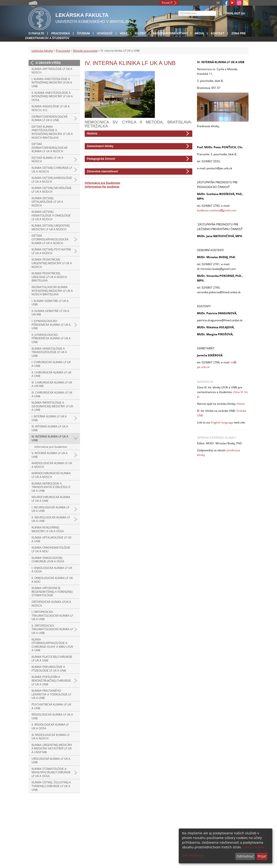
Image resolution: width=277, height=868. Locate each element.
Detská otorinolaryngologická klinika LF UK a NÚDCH (50, 239)
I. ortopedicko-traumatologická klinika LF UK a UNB (52, 615)
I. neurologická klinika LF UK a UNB (50, 509)
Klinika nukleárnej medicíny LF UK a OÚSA (48, 529)
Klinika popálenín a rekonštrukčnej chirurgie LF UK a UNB (51, 680)
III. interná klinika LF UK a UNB (50, 428)
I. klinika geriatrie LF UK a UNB (50, 303)
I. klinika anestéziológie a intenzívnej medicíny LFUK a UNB (52, 83)
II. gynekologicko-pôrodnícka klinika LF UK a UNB (51, 338)
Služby (140, 33)
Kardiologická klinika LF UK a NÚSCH (52, 465)
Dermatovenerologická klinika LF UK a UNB (50, 118)
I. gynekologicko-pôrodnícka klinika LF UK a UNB (51, 325)
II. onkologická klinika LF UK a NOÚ (52, 580)
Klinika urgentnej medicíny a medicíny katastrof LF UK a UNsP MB (52, 749)
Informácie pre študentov (51, 447)
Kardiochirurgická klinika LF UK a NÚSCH (51, 475)
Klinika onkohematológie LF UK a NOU (51, 549)
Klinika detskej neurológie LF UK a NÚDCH (52, 190)
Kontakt (218, 33)
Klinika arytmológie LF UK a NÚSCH (52, 71)
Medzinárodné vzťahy (170, 33)
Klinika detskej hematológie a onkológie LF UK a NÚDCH (51, 215)
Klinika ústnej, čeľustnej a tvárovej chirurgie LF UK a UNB (51, 786)
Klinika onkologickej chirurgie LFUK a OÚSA (48, 560)
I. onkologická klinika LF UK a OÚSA (52, 570)
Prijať (262, 856)
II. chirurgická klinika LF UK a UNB (51, 374)
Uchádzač (105, 33)
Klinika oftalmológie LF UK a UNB (51, 539)
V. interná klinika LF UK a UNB (50, 455)
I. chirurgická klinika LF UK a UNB (51, 364)
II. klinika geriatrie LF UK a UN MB (50, 313)
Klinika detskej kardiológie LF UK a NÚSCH (52, 180)
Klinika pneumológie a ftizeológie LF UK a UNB (49, 669)
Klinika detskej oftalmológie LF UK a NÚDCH (47, 202)
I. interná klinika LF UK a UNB (49, 418)
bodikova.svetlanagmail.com (217, 210)
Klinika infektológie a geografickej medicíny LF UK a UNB (52, 406)
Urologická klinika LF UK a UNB (51, 761)
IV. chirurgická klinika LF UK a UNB (52, 394)
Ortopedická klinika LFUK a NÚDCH (51, 604)
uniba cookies (254, 847)
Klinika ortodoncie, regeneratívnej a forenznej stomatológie (52, 592)
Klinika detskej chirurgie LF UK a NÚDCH (52, 170)
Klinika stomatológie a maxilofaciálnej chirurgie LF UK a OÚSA (51, 772)
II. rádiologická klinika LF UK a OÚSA (50, 726)
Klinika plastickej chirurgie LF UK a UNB (52, 659)
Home (241, 404)
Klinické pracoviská (85, 51)
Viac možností (193, 855)
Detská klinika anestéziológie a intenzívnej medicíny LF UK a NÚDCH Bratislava (52, 132)
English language (222, 422)
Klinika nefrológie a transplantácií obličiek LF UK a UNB (51, 487)
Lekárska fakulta (42, 51)
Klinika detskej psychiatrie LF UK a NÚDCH (51, 251)
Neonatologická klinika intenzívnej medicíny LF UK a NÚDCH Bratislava (52, 291)
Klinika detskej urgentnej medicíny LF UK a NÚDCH (51, 227)
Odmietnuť (245, 856)
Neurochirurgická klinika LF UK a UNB (51, 499)
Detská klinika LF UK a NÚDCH (47, 160)
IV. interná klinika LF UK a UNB (50, 438)
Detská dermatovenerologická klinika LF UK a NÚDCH (50, 148)
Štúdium (83, 33)
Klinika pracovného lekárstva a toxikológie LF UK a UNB (51, 694)
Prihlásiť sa (235, 14)
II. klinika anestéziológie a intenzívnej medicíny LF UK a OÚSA (52, 96)
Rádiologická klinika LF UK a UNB (52, 716)
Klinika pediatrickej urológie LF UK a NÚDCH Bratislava (49, 277)
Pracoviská (61, 33)
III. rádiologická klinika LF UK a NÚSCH (51, 737)
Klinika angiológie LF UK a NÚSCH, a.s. (51, 108)
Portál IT (167, 3)
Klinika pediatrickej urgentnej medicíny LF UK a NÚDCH (52, 263)
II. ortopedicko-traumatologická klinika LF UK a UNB (52, 629)
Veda (124, 33)
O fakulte (36, 33)
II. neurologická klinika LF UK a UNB (51, 519)
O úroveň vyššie (48, 63)
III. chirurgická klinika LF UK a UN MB (52, 384)
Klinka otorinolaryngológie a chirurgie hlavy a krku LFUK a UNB (52, 645)
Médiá (199, 33)
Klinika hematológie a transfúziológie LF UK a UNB (49, 352)
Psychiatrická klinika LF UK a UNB (51, 706)
